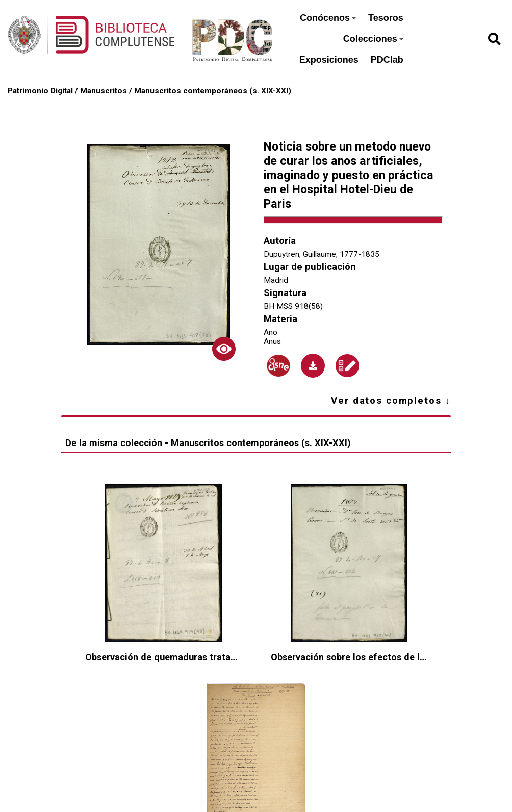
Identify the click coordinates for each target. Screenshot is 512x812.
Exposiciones (329, 60)
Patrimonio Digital (40, 91)
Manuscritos (104, 91)
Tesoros (386, 18)
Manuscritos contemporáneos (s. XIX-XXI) (213, 91)
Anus (272, 341)
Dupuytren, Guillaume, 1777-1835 (322, 254)
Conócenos (328, 18)
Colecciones (373, 39)
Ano (271, 332)
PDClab (387, 60)
